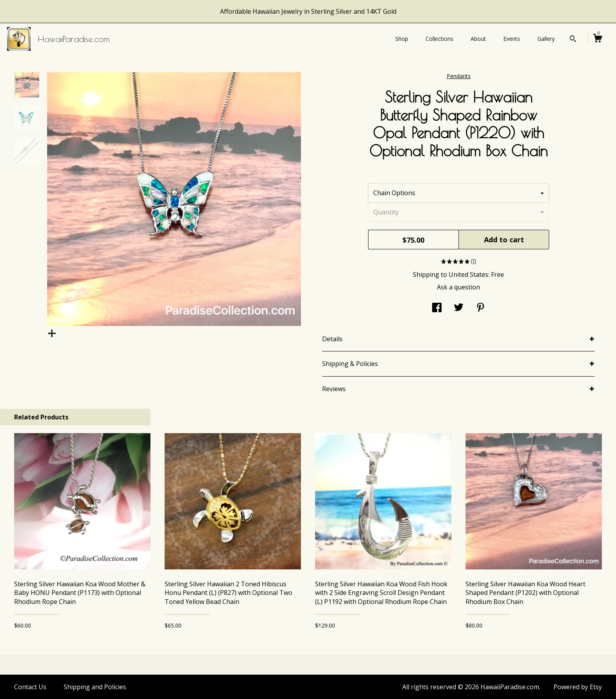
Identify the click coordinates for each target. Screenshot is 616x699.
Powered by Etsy (578, 687)
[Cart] (598, 39)
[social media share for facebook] (437, 308)
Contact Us (30, 687)
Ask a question (458, 287)
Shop (402, 39)
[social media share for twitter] (459, 308)
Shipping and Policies (95, 687)
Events (512, 39)
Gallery (546, 39)
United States (468, 274)
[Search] (573, 40)
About (478, 39)
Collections (439, 39)
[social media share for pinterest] (480, 308)
